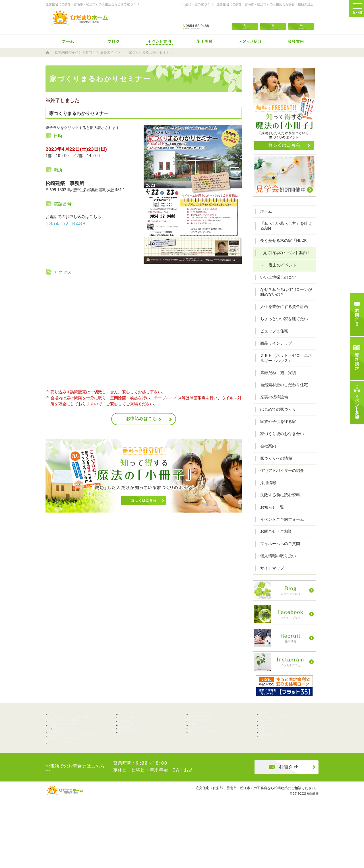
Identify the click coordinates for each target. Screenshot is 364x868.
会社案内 (266, 454)
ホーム (264, 219)
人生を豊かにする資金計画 (282, 314)
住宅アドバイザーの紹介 (280, 478)
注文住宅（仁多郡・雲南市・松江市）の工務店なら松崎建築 (242, 841)
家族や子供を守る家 (276, 429)
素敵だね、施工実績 (276, 380)
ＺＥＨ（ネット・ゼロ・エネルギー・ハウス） (286, 366)
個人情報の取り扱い (276, 564)
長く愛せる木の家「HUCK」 (283, 248)
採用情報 (266, 490)
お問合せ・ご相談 (274, 539)
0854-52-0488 (66, 223)
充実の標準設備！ (274, 405)
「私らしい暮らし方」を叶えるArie (286, 234)
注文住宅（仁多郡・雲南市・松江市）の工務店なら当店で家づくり (92, 4)
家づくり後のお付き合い (280, 441)
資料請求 (357, 359)
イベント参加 (357, 403)
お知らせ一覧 (270, 515)
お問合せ (301, 20)
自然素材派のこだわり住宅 (282, 393)
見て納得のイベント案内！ (284, 261)
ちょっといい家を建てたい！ (284, 327)
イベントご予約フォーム (280, 527)
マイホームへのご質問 (278, 552)
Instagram (273, 20)
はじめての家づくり (276, 417)
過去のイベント (280, 273)
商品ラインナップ (274, 351)
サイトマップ (270, 576)
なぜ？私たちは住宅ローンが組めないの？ (286, 300)
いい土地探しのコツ (276, 285)
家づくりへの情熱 (274, 466)
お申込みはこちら (144, 419)
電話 (245, 20)
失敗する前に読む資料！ (280, 503)
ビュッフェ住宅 (272, 339)
